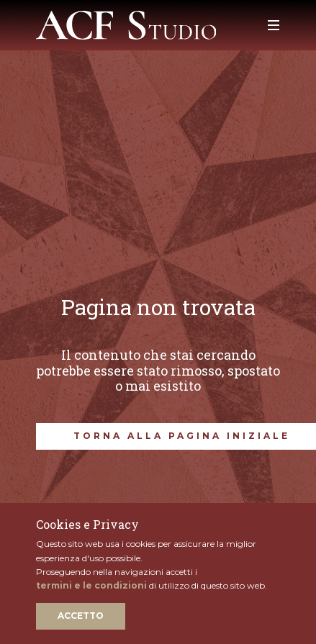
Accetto (81, 616)
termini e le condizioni (91, 585)
